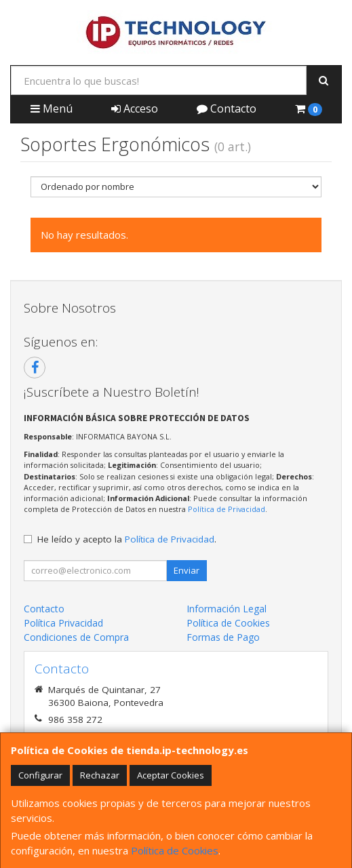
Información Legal (227, 609)
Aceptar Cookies (171, 775)
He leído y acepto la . (127, 539)
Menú (52, 108)
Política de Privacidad (227, 509)
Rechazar (100, 775)
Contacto (227, 108)
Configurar (40, 775)
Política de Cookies (175, 850)
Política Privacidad (63, 623)
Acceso (135, 108)
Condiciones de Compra (76, 637)
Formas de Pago (223, 637)
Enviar (187, 570)
